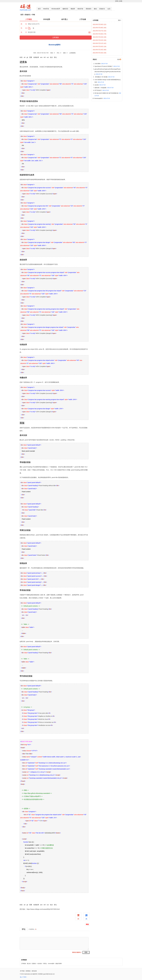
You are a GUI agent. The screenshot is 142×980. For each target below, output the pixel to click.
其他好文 (102, 9)
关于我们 (22, 971)
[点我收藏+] (73, 53)
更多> (120, 20)
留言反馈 (34, 971)
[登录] (117, 1)
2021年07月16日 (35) (100, 53)
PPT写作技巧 (102, 90)
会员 (109, 9)
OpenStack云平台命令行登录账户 (107, 66)
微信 (95, 9)
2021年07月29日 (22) (100, 24)
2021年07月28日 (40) (100, 28)
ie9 (45, 57)
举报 (87, 924)
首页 (39, 9)
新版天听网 (59, 964)
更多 (119, 59)
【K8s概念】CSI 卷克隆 (104, 77)
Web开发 (46, 9)
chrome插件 (51, 964)
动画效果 (36, 57)
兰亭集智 (23, 964)
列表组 (50, 681)
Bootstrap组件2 (24, 900)
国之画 (29, 964)
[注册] (121, 1)
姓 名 (24, 24)
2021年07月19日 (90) (100, 50)
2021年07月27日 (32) (100, 31)
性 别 (24, 28)
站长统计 (40, 964)
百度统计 (34, 964)
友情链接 (24, 960)
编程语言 (65, 9)
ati (25, 57)
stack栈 (100, 85)
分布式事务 (101, 64)
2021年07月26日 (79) (100, 34)
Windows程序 (56, 9)
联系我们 (28, 971)
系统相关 (89, 9)
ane (41, 57)
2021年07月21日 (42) (100, 43)
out (48, 57)
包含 (51, 57)
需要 (31, 57)
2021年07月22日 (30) (100, 40)
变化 (55, 57)
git (27, 57)
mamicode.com (28, 974)
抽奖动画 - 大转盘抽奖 (104, 88)
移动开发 (80, 9)
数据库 (73, 9)
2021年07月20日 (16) (100, 46)
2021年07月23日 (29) (100, 37)
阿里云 (45, 964)
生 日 (24, 32)
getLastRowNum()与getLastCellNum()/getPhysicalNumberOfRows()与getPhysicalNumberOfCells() (108, 72)
